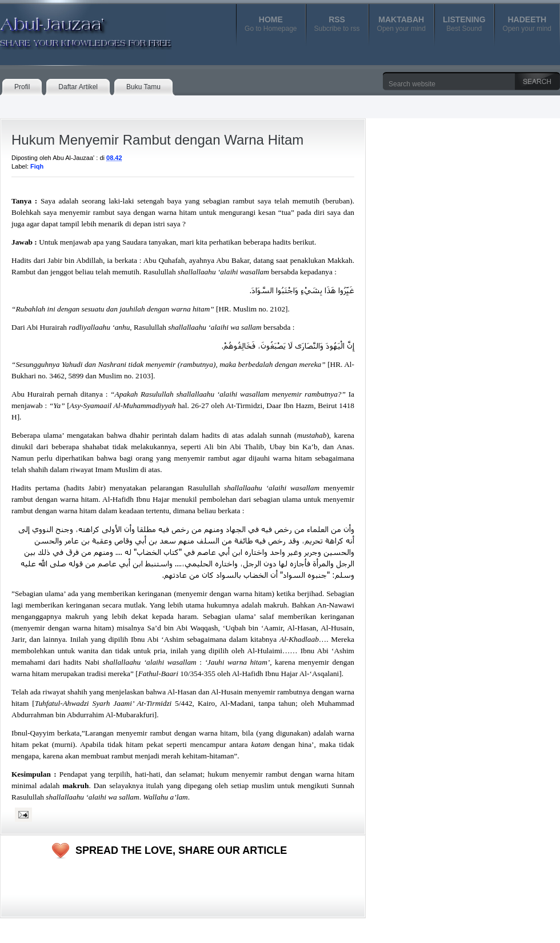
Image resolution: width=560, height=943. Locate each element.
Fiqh (37, 166)
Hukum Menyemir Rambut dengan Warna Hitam (157, 140)
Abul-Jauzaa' (74, 28)
